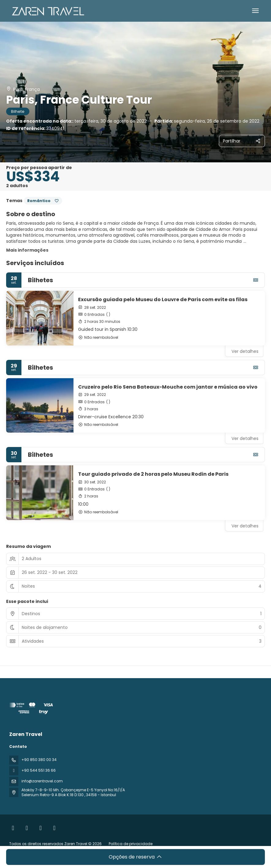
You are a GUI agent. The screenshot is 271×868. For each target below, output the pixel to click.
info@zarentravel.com (42, 781)
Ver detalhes (245, 351)
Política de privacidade (131, 844)
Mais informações (27, 250)
